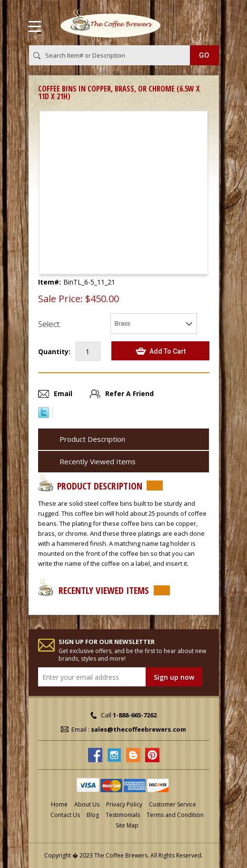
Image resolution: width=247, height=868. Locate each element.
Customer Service (173, 804)
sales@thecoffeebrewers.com (138, 729)
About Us (87, 804)
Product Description (92, 439)
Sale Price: (60, 299)
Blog (93, 815)
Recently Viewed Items (98, 461)
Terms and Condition (175, 815)
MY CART (205, 24)
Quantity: (54, 352)
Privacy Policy (124, 804)
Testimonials (123, 815)
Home (59, 804)
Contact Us (65, 815)
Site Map (127, 825)
